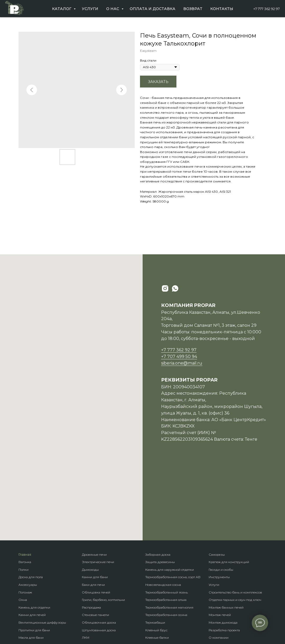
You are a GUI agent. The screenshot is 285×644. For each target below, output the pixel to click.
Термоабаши (155, 548)
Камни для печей (32, 541)
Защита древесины (160, 488)
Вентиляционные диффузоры (42, 548)
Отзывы (215, 586)
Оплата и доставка (153, 9)
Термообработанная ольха (166, 526)
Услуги (90, 9)
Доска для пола (31, 503)
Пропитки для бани (34, 556)
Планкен (89, 586)
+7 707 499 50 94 (179, 356)
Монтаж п (216, 541)
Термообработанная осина (166, 541)
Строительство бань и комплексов (235, 518)
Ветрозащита (29, 601)
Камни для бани (95, 503)
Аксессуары (28, 511)
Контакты (222, 9)
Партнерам (217, 571)
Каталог (62, 9)
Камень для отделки (34, 533)
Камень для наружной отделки (170, 496)
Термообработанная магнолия (169, 533)
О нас (113, 9)
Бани (149, 571)
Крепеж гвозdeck (159, 601)
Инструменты (219, 503)
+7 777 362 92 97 (267, 9)
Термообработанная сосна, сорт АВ (173, 503)
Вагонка (25, 488)
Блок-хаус (90, 579)
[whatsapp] (175, 288)
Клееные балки (157, 563)
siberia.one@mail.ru (182, 363)
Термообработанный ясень (167, 518)
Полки (24, 496)
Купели (24, 609)
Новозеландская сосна (163, 511)
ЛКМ (86, 563)
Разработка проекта (224, 556)
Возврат (193, 9)
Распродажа (91, 533)
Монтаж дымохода (223, 548)
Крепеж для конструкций (229, 488)
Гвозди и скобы (221, 496)
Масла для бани (31, 563)
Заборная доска (158, 480)
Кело (86, 594)
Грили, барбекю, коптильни (103, 526)
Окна (23, 526)
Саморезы (217, 480)
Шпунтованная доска (99, 556)
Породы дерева (157, 594)
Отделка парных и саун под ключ (235, 526)
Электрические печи (98, 488)
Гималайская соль (32, 571)
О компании (219, 563)
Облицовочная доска (99, 548)
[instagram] (165, 288)
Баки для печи (93, 511)
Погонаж (25, 518)
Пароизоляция (31, 579)
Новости (215, 579)
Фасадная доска (95, 601)
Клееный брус (156, 556)
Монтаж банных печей (226, 533)
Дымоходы (90, 496)
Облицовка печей (96, 518)
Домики (152, 579)
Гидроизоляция (31, 594)
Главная (25, 480)
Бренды (151, 586)
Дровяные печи (94, 480)
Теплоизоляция (31, 586)
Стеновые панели (95, 541)
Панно (87, 571)
